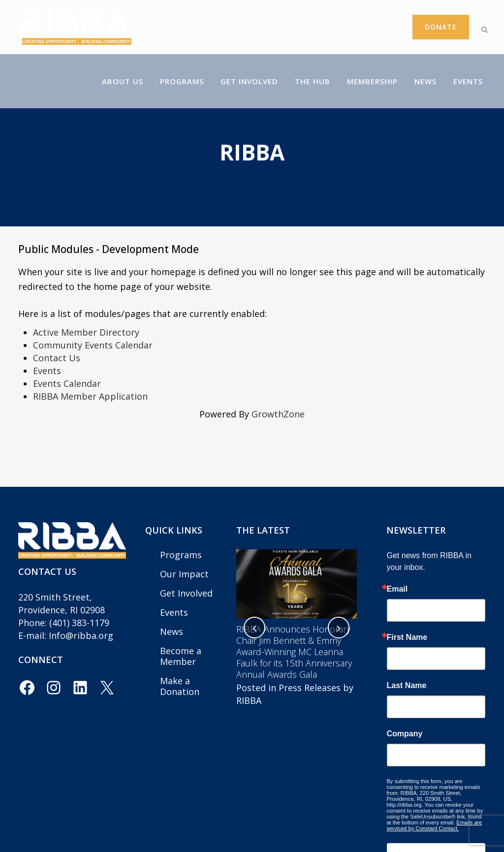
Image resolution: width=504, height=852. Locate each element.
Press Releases (310, 688)
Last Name (407, 686)
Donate (431, 27)
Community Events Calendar (93, 345)
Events (47, 371)
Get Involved (186, 593)
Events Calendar (67, 383)
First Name (407, 637)
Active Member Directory (86, 332)
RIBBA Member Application (90, 396)
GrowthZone (278, 414)
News (172, 631)
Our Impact (184, 574)
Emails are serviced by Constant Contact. (435, 825)
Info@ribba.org (81, 635)
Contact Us (57, 358)
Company (405, 734)
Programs (181, 555)
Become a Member (181, 656)
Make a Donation (180, 686)
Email (397, 589)
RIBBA (249, 700)
